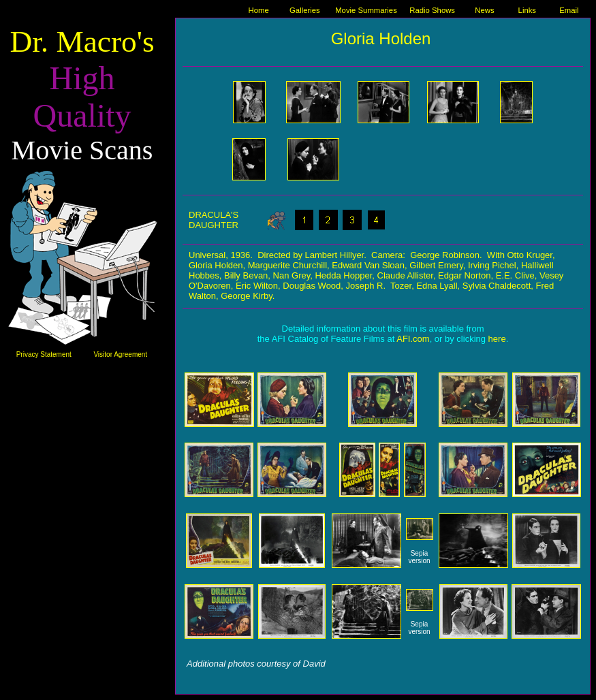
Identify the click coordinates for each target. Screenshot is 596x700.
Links (527, 10)
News (484, 10)
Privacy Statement (44, 354)
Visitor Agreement (120, 354)
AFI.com (413, 339)
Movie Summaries (366, 10)
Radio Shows (432, 10)
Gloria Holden (381, 38)
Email (569, 10)
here (497, 339)
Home (259, 10)
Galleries (305, 10)
